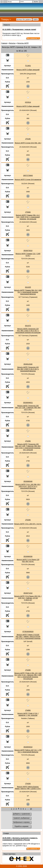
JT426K (28, 670)
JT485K (28, 710)
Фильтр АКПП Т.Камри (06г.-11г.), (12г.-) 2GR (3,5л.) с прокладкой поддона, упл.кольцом (28, 217)
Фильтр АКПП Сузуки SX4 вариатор (28, 180)
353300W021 (28, 403)
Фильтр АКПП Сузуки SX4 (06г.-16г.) (28, 143)
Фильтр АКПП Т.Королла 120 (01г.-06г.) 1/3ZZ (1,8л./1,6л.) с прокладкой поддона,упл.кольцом (28, 331)
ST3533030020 (28, 632)
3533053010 (28, 747)
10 (31, 809)
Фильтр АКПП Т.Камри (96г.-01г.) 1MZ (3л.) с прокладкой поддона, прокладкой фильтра (28, 292)
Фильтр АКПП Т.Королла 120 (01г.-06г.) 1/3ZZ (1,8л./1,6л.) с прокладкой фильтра (28, 369)
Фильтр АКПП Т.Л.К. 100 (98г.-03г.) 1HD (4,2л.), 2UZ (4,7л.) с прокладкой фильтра (28, 486)
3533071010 (28, 593)
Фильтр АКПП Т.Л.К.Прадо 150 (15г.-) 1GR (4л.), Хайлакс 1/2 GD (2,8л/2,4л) (28, 598)
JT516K (28, 139)
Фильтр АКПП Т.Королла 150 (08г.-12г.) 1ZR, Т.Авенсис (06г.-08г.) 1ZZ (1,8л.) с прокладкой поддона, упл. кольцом (28, 447)
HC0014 (28, 102)
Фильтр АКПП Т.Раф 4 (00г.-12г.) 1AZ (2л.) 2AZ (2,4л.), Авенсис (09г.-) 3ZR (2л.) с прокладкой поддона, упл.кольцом (28, 676)
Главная (4, 43)
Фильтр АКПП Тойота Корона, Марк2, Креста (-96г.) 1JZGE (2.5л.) (28, 788)
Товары (5, 19)
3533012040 (28, 364)
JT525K (28, 520)
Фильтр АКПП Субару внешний (28, 70)
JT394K (28, 212)
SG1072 (28, 326)
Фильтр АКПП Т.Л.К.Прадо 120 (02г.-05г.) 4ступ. (28, 560)
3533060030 (28, 556)
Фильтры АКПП (23, 43)
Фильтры (12, 43)
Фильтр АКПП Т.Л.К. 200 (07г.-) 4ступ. (28, 524)
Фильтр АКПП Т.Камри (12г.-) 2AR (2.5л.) (28, 255)
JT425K (28, 441)
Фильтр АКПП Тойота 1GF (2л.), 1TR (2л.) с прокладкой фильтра (28, 751)
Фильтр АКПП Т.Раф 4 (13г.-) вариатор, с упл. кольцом (28, 714)
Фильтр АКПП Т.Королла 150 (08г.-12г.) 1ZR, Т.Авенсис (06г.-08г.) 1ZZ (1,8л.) (28, 408)
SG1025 (28, 287)
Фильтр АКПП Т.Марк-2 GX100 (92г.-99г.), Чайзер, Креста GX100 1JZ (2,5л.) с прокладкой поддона (28, 637)
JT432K (28, 784)
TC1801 (28, 66)
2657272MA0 (28, 175)
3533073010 (28, 251)
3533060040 (28, 481)
